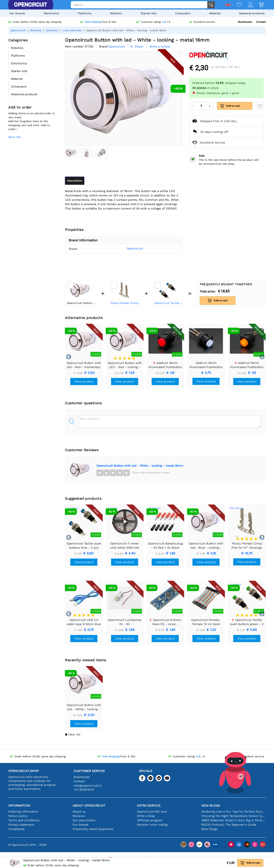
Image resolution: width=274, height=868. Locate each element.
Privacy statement (21, 825)
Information (19, 806)
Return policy (18, 816)
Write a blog (146, 816)
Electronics (51, 13)
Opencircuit (129, 248)
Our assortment (84, 820)
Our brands (17, 13)
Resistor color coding (152, 825)
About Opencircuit (89, 806)
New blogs (211, 806)
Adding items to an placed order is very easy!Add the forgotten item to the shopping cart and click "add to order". (31, 121)
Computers (183, 13)
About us (79, 812)
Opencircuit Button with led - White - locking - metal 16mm (140, 466)
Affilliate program (150, 820)
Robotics (116, 13)
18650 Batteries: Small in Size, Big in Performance (234, 820)
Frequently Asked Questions (93, 829)
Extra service (149, 806)
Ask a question (90, 419)
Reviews (79, 816)
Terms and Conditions (24, 820)
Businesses (245, 22)
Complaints (16, 829)
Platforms (85, 13)
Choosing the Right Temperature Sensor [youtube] (234, 816)
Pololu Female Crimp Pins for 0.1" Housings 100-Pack (126, 303)
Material (215, 13)
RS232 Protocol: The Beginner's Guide (229, 825)
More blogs (209, 829)
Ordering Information (23, 812)
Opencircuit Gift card (152, 812)
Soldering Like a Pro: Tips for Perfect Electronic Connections (234, 812)
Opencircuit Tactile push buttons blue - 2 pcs (169, 303)
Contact (261, 22)
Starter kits (149, 13)
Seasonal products (252, 13)
